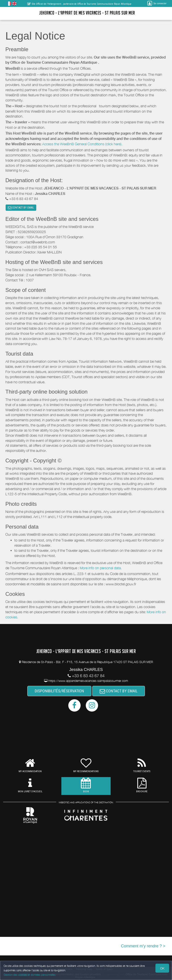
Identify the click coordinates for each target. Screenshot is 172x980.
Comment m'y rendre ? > (143, 946)
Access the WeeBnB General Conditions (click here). (82, 144)
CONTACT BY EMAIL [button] (21, 208)
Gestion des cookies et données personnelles (30, 975)
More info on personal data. (101, 568)
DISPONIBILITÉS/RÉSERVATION (59, 691)
